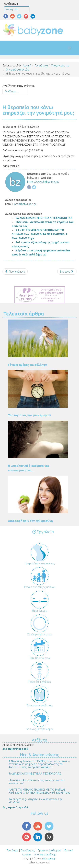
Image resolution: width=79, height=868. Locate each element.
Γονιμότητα (41, 65)
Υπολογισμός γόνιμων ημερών (29, 415)
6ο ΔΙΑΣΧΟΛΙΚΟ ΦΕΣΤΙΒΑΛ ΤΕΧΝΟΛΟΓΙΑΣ (44, 218)
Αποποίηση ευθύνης (45, 854)
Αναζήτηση (11, 4)
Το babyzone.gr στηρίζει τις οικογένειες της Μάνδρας (35, 801)
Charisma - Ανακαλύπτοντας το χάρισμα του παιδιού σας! (36, 782)
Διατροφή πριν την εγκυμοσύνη (30, 521)
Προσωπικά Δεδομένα (49, 850)
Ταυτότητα (12, 850)
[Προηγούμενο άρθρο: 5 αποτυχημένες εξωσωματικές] (15, 272)
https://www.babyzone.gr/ (43, 182)
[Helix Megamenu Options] (72, 48)
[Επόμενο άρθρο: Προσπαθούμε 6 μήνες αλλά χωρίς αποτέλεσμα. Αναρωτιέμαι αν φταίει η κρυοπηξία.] (67, 272)
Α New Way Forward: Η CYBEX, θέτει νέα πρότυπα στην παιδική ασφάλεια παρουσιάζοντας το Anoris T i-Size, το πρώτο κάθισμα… (39, 764)
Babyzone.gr (49, 859)
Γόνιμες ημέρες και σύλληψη (28, 365)
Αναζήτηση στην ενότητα (19, 86)
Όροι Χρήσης (28, 850)
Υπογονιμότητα (60, 65)
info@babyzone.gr (25, 204)
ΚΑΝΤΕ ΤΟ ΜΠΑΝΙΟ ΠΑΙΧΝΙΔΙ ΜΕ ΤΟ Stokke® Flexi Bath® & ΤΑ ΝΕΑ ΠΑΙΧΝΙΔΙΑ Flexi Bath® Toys (40, 234)
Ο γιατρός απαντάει (18, 69)
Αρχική (27, 65)
